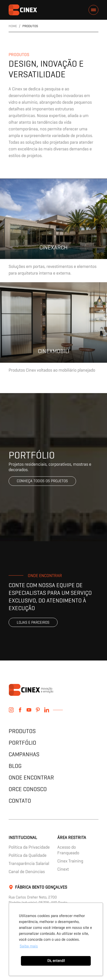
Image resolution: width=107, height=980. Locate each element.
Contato (20, 801)
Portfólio (22, 743)
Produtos (22, 731)
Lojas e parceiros (33, 622)
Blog (15, 766)
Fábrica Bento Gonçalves (41, 887)
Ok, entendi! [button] (56, 961)
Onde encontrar (31, 777)
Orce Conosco (28, 789)
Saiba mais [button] (29, 946)
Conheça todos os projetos (42, 481)
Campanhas (24, 754)
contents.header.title (23, 10)
